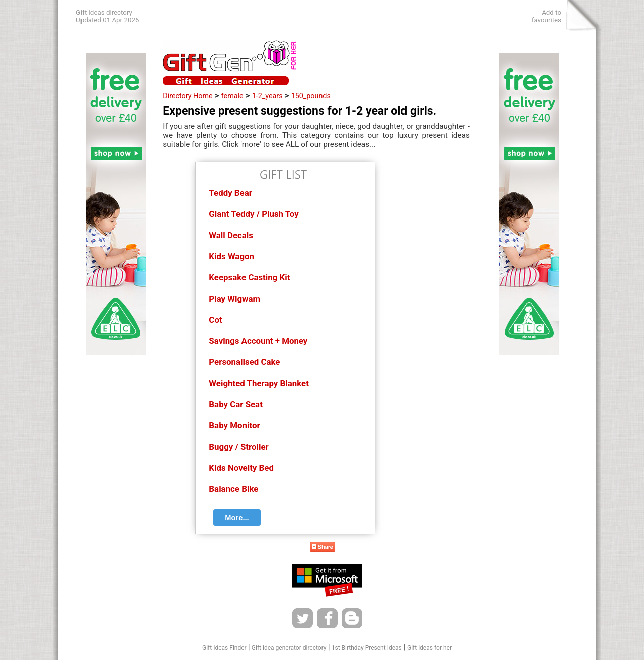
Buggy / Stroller (238, 447)
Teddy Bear (230, 193)
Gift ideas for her (429, 648)
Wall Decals (231, 235)
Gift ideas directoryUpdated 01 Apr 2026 (107, 16)
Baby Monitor (234, 425)
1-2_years (267, 96)
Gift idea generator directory (289, 648)
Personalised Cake (244, 362)
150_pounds (311, 96)
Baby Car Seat (235, 404)
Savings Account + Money (258, 341)
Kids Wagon (231, 256)
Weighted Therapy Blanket (259, 383)
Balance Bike (233, 489)
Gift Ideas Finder (224, 648)
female (232, 96)
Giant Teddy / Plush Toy (254, 214)
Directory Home (187, 96)
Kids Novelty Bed (241, 468)
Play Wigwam (234, 299)
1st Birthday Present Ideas (367, 648)
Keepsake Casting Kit (249, 277)
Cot (215, 320)
